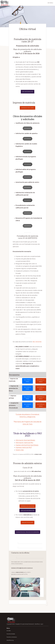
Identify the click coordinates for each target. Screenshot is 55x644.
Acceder (9, 631)
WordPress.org (10, 640)
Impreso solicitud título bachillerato (27, 445)
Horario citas (20, 450)
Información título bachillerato (25, 440)
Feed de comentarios (12, 637)
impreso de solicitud (28, 506)
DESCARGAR (27, 187)
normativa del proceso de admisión (27, 532)
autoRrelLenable (41, 381)
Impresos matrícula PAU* (24, 448)
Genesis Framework (29, 624)
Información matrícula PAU (24, 443)
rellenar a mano (27, 381)
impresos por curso (27, 108)
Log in (42, 624)
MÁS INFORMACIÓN (28, 92)
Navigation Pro (19, 624)
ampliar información (27, 510)
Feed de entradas (11, 634)
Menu (51, 3)
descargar (27, 128)
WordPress (37, 624)
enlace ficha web (27, 523)
